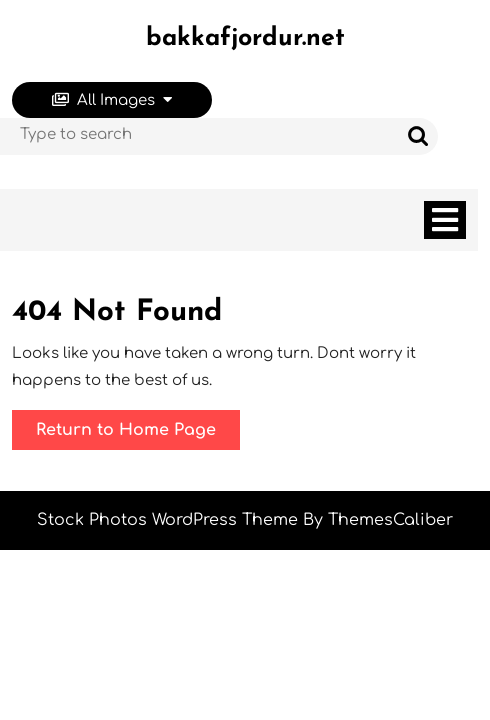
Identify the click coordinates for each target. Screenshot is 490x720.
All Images (112, 100)
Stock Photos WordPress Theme (167, 520)
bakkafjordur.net (245, 38)
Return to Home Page (138, 433)
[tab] (445, 220)
